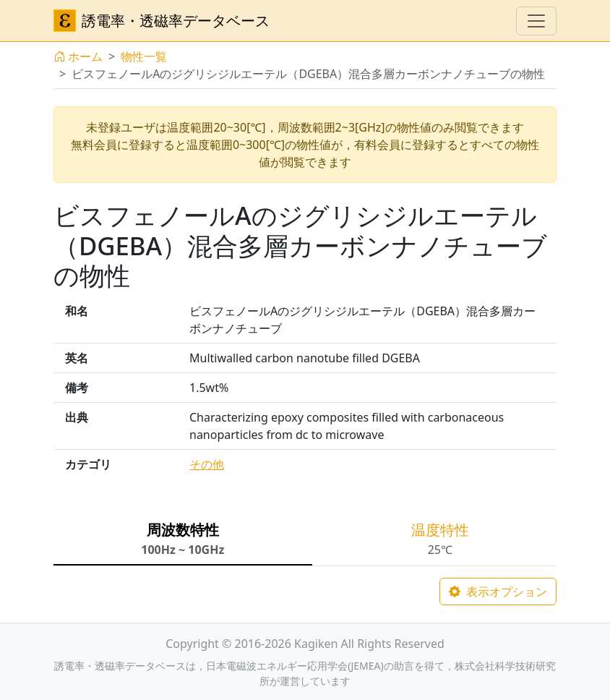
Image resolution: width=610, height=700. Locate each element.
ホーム (78, 56)
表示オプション (498, 592)
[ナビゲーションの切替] (536, 21)
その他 (207, 464)
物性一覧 (144, 56)
